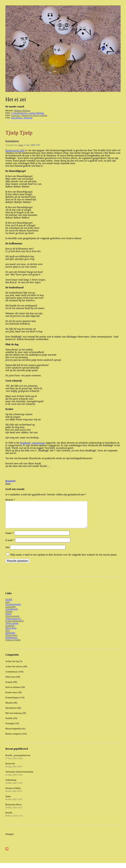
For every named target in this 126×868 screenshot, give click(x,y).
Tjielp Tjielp (19, 133)
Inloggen (10, 839)
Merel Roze (11, 633)
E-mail (10, 545)
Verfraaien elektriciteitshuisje (19, 778)
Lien (8, 607)
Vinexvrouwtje (12, 621)
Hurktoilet (10, 638)
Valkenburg (14, 786)
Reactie (10, 500)
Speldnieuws (11, 642)
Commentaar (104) (14, 677)
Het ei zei (16, 99)
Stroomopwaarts (13, 609)
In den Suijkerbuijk (15, 626)
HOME (9, 604)
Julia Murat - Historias (22, 118)
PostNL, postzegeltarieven (18, 762)
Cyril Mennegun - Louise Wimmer (28, 113)
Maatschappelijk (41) (16, 734)
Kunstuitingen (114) (15, 703)
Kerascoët (14, 770)
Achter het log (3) (14, 666)
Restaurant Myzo (14, 811)
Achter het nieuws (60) (16, 672)
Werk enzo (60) (13, 682)
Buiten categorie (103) (16, 739)
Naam (9, 538)
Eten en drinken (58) (15, 692)
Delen (8, 484)
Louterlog (10, 631)
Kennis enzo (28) (14, 697)
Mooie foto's (11, 640)
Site (7, 553)
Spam (14, 803)
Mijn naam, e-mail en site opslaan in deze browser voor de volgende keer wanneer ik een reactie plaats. (64, 560)
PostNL (14, 819)
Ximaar (9, 616)
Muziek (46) (11, 708)
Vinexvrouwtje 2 (13, 623)
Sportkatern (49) (13, 713)
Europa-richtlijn (14, 795)
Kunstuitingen (12, 141)
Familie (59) (11, 723)
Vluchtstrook (12, 614)
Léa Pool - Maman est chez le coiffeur (29, 115)
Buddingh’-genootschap (33, 443)
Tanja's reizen (12, 628)
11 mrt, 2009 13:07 (32, 145)
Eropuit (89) (11, 687)
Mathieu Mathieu (22, 110)
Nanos (8, 619)
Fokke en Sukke (13, 645)
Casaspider (11, 612)
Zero (8, 635)
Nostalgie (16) (12, 728)
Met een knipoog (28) (16, 718)
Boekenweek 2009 (15, 150)
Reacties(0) (10, 481)
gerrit (21, 145)
